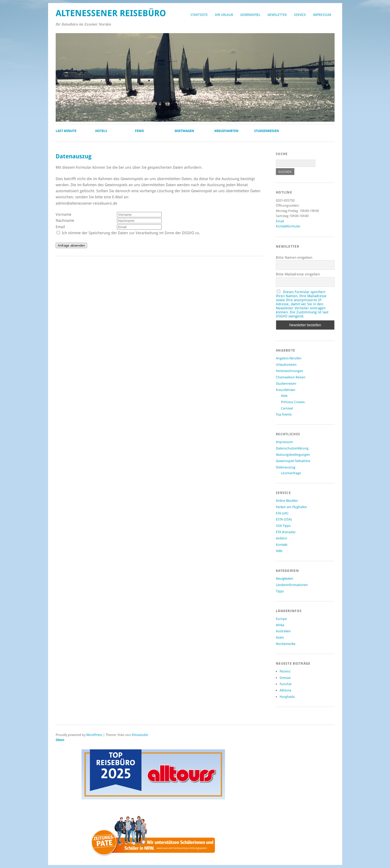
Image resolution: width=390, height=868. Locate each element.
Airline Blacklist (287, 501)
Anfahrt (281, 538)
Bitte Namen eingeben (294, 257)
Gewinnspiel (250, 15)
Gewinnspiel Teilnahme (293, 461)
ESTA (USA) (284, 519)
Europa (281, 619)
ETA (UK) (282, 513)
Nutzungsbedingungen (293, 455)
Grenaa (285, 678)
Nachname (65, 221)
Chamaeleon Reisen (291, 377)
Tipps (280, 591)
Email (60, 227)
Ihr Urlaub (224, 15)
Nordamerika (286, 644)
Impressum (322, 15)
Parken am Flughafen (291, 507)
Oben (60, 740)
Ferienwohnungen (290, 371)
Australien (283, 631)
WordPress (94, 735)
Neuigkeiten (285, 579)
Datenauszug (286, 467)
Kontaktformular (288, 226)
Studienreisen (266, 131)
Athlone (285, 690)
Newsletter (277, 15)
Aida (284, 396)
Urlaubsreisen (286, 365)
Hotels (101, 131)
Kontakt (282, 545)
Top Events (284, 414)
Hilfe (279, 551)
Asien (280, 637)
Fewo (139, 131)
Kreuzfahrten (226, 131)
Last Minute (66, 131)
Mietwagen (184, 131)
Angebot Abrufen (289, 358)
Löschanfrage (291, 473)
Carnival (287, 408)
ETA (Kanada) (286, 532)
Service (300, 15)
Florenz (285, 671)
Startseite (199, 15)
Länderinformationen (292, 585)
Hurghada (287, 697)
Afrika (280, 625)
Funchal (285, 684)
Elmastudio (140, 735)
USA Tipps (283, 526)
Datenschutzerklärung (292, 448)
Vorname (64, 214)
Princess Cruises (293, 402)
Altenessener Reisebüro (111, 13)
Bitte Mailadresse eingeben (298, 274)
